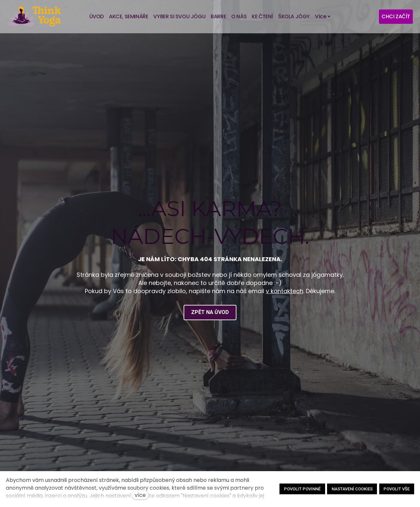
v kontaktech (285, 295)
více (140, 495)
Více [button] (323, 16)
